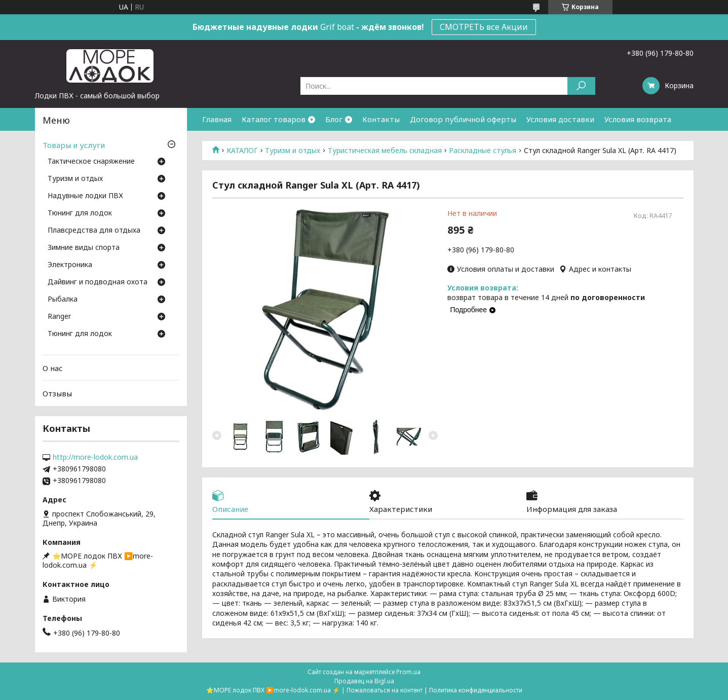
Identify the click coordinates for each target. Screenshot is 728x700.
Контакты (381, 119)
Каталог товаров (274, 119)
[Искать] (581, 86)
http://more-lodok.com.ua (95, 457)
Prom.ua (408, 672)
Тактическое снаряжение (91, 162)
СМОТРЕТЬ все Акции (484, 27)
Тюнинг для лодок (80, 213)
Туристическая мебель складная (385, 151)
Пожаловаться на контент (385, 690)
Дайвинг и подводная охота (98, 282)
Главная (217, 119)
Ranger (59, 317)
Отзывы (57, 393)
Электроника (70, 265)
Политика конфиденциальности (476, 690)
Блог (334, 119)
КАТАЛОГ (242, 151)
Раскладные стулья (483, 151)
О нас (53, 368)
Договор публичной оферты (463, 119)
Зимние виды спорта (84, 248)
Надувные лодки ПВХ (85, 196)
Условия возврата (638, 119)
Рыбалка (63, 300)
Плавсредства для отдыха (94, 231)
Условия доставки (560, 119)
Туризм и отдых (293, 151)
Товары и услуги (74, 145)
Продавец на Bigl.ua (364, 681)
